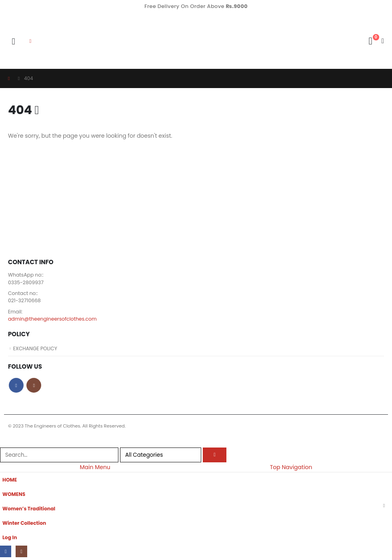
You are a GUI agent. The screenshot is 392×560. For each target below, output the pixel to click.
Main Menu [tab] (95, 468)
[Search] (215, 456)
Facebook (16, 386)
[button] (14, 41)
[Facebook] (6, 553)
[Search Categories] (161, 456)
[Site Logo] (64, 41)
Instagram (34, 386)
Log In (10, 539)
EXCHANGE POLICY (36, 349)
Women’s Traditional (30, 510)
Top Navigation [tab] (291, 468)
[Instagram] (22, 553)
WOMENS (14, 495)
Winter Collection (25, 524)
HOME (10, 481)
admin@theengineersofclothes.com (53, 320)
